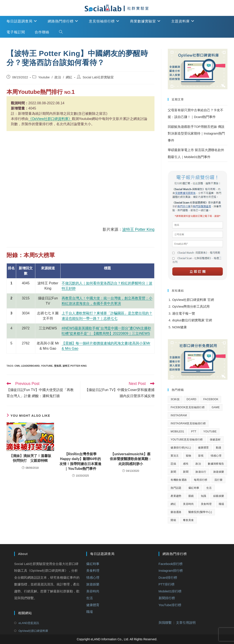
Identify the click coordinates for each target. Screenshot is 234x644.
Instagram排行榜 (171, 571)
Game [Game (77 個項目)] (216, 407)
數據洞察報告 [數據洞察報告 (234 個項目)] (216, 464)
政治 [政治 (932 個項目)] (198, 464)
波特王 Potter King (138, 229)
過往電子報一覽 (184, 313)
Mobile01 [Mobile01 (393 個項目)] (177, 432)
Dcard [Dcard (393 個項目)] (191, 399)
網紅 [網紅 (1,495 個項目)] (173, 504)
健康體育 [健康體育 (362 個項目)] (203, 448)
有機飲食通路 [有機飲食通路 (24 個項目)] (179, 480)
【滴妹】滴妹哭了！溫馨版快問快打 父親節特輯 (30, 458)
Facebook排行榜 (171, 564)
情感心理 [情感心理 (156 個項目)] (216, 456)
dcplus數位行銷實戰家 (189, 320)
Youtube (44, 77)
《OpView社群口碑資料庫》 (50, 119)
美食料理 (93, 571)
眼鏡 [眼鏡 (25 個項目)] (191, 496)
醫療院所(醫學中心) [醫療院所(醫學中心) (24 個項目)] (200, 512)
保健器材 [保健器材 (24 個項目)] (215, 440)
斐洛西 (58, 366)
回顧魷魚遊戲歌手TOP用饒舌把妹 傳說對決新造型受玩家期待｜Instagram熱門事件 (196, 133)
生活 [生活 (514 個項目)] (209, 488)
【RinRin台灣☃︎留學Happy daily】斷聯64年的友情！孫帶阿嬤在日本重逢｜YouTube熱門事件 (80, 461)
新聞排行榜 (167, 598)
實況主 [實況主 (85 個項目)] (175, 456)
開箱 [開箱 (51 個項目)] (173, 520)
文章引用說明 (186, 623)
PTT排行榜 (167, 584)
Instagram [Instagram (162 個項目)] (179, 415)
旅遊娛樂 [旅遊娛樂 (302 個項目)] (219, 472)
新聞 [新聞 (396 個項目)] (173, 472)
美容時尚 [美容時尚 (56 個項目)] (188, 504)
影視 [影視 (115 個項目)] (201, 456)
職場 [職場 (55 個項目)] (221, 504)
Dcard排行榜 (168, 577)
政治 (58, 77)
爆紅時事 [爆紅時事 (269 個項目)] (194, 488)
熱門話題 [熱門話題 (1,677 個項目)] (176, 488)
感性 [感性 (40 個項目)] (186, 464)
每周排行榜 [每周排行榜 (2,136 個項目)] (201, 480)
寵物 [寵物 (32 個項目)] (189, 456)
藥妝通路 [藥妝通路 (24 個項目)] (176, 512)
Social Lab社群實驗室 (98, 77)
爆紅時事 (93, 564)
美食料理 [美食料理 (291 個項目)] (206, 504)
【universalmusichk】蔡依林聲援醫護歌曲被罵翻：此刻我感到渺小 (131, 459)
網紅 (69, 77)
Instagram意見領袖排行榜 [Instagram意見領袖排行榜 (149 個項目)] (188, 423)
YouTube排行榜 (170, 605)
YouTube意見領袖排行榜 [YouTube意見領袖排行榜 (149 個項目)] (187, 440)
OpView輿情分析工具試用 (191, 306)
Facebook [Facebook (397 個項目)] (211, 399)
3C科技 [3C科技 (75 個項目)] (175, 399)
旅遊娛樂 (93, 584)
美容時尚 (93, 591)
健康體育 (93, 605)
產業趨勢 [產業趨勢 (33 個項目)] (176, 496)
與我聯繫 (165, 623)
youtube (47, 366)
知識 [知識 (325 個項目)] (204, 496)
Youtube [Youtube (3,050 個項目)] (210, 432)
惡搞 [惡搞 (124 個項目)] (173, 464)
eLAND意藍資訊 (29, 623)
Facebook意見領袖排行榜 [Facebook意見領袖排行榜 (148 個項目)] (188, 407)
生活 (90, 598)
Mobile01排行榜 (170, 591)
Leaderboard (30, 366)
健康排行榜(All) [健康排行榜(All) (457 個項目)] (181, 448)
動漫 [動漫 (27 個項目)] (219, 448)
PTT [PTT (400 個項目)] (194, 432)
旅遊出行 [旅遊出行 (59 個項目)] (201, 472)
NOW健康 (179, 327)
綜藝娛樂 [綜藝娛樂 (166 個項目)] (219, 496)
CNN (17, 366)
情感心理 (93, 577)
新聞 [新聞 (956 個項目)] (186, 472)
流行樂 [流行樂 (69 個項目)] (218, 480)
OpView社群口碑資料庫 (189, 300)
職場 (90, 612)
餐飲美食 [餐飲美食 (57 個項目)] (188, 520)
